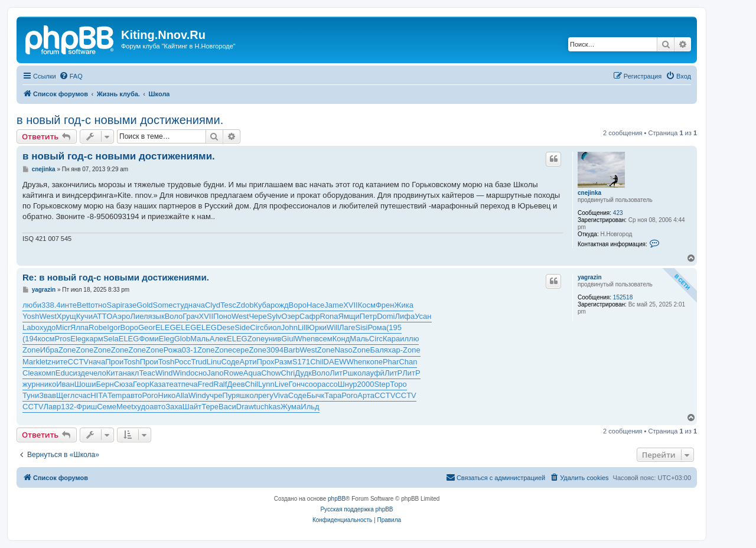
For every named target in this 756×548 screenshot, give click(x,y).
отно (98, 305)
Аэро (121, 316)
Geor (147, 327)
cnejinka (589, 193)
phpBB (337, 499)
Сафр (310, 316)
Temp (117, 395)
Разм (283, 362)
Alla (182, 395)
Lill (302, 327)
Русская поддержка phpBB (356, 509)
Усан (423, 316)
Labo (31, 327)
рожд (280, 305)
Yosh (31, 316)
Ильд (310, 407)
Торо (398, 384)
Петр (368, 316)
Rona (329, 316)
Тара (333, 395)
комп (47, 373)
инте (69, 305)
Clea (30, 373)
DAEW (335, 362)
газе (130, 305)
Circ (257, 327)
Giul (288, 339)
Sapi (115, 305)
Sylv (274, 316)
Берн (105, 384)
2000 (366, 384)
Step (382, 384)
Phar (391, 362)
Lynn (266, 384)
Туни (31, 395)
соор (313, 384)
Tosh (131, 362)
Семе (107, 407)
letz (45, 362)
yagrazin (590, 277)
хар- (395, 350)
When (305, 339)
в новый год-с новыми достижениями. (120, 120)
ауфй (375, 373)
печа (190, 384)
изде (81, 373)
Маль (200, 339)
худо (48, 327)
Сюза (123, 384)
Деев (236, 384)
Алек (218, 339)
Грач (190, 316)
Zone (256, 339)
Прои (114, 362)
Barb (291, 350)
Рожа (173, 350)
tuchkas (267, 407)
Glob (182, 339)
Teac (147, 373)
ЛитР (338, 373)
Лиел (139, 316)
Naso (343, 350)
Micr (63, 327)
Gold (144, 305)
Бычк (315, 395)
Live (282, 384)
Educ (64, 373)
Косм (367, 305)
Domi (386, 316)
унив (273, 339)
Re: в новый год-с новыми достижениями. (116, 277)
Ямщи (349, 316)
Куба (262, 305)
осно (198, 373)
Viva (281, 395)
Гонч (297, 384)
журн (31, 384)
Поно (222, 316)
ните (59, 362)
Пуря (231, 395)
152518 (623, 297)
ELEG (166, 327)
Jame (334, 305)
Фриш (87, 407)
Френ (385, 305)
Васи (227, 407)
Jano (215, 373)
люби (32, 305)
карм (94, 339)
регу (266, 395)
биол (272, 327)
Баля (379, 350)
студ (181, 305)
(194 (30, 339)
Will (333, 327)
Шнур (348, 384)
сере (240, 350)
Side (242, 327)
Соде (230, 362)
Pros (63, 339)
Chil (317, 362)
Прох (265, 362)
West (48, 316)
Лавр (52, 407)
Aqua (252, 373)
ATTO (102, 316)
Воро (298, 305)
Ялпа (79, 327)
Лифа (405, 316)
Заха (174, 407)
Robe (98, 327)
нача (197, 305)
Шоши (85, 384)
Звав (48, 395)
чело (98, 373)
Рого (150, 395)
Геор (141, 384)
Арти (248, 362)
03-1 (190, 350)
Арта (366, 395)
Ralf (220, 384)
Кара (391, 339)
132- (69, 407)
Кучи (84, 316)
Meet (125, 407)
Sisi (362, 327)
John (289, 327)
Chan (408, 362)
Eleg (78, 339)
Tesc (228, 305)
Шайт (192, 407)
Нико (167, 395)
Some (163, 305)
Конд (341, 339)
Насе (315, 305)
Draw (245, 407)
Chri (288, 373)
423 (618, 213)
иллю (409, 339)
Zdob (245, 305)
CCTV (78, 362)
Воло (174, 316)
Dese (226, 327)
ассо (330, 384)
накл (131, 373)
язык (157, 316)
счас (82, 395)
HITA (99, 395)
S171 (301, 362)
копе (375, 362)
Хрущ (66, 316)
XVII (351, 305)
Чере (258, 316)
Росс (183, 362)
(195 (394, 327)
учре (214, 395)
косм (46, 339)
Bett (84, 305)
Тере (210, 407)
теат (174, 384)
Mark (31, 362)
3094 (275, 350)
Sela (111, 339)
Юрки (317, 327)
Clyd (213, 305)
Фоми (149, 339)
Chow (271, 373)
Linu (214, 362)
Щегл (65, 395)
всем (323, 339)
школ (357, 373)
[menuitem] (71, 76)
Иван (65, 384)
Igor (113, 327)
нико (48, 384)
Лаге (347, 327)
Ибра (49, 350)
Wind (164, 373)
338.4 (51, 305)
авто (134, 395)
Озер (290, 316)
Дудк (303, 373)
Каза (158, 384)
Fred (206, 384)
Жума (291, 407)
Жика (403, 305)
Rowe (234, 373)
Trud (199, 362)
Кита (115, 373)
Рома (377, 327)
